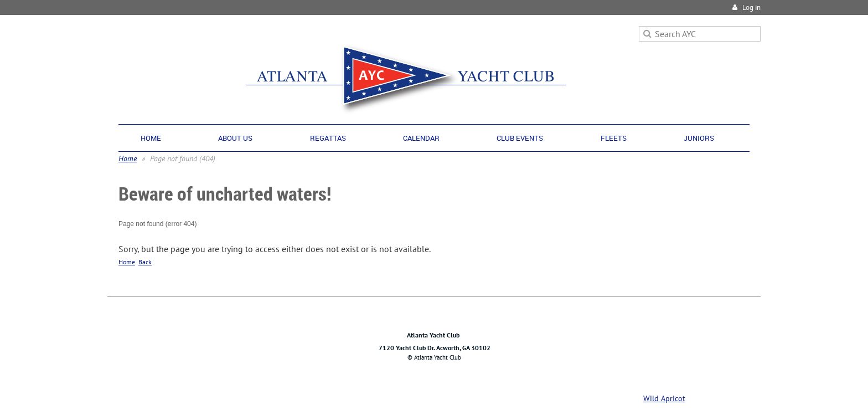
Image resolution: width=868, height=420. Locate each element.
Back (145, 262)
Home (128, 158)
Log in (751, 7)
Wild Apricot (664, 398)
